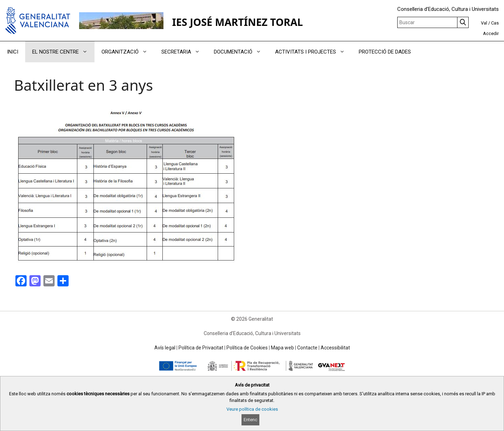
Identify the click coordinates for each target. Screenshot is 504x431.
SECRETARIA (184, 52)
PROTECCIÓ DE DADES (385, 52)
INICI (13, 52)
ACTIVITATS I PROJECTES (313, 52)
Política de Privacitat (201, 348)
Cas (495, 23)
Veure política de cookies (252, 409)
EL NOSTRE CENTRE (63, 52)
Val (484, 23)
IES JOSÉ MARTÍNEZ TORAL (238, 22)
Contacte (307, 348)
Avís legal (165, 348)
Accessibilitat (335, 348)
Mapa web (282, 348)
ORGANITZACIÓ (128, 52)
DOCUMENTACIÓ (241, 52)
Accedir (491, 33)
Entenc (250, 420)
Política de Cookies (247, 348)
